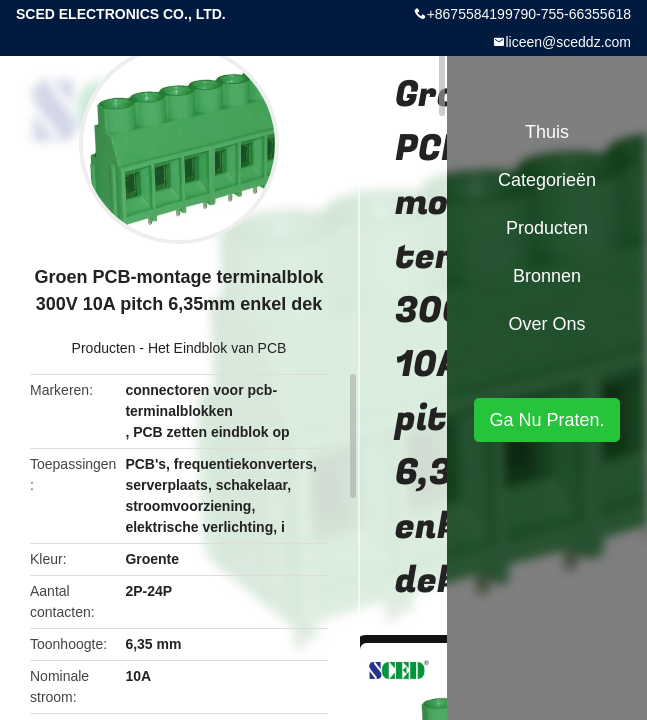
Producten (104, 348)
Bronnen (547, 276)
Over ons (546, 324)
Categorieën (547, 180)
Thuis (547, 132)
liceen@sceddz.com (569, 42)
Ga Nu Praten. (546, 420)
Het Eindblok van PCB (217, 348)
